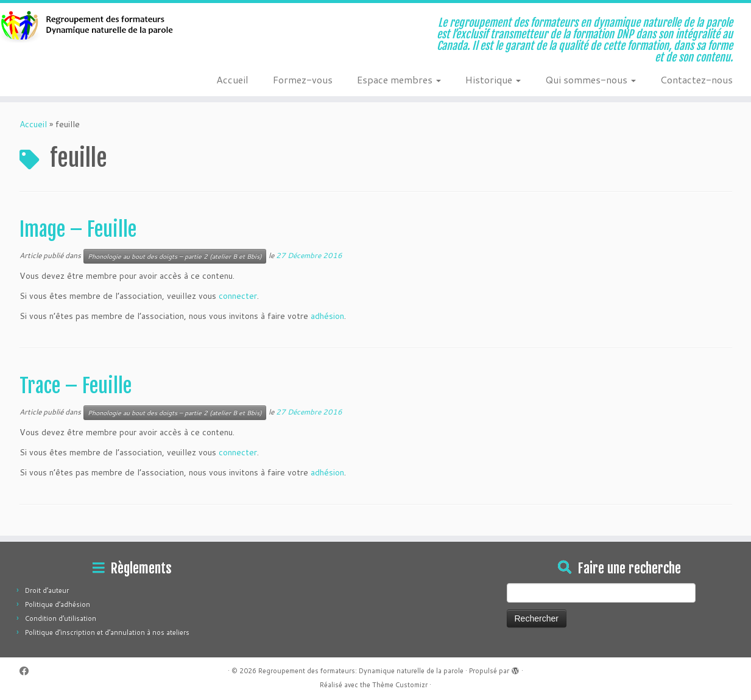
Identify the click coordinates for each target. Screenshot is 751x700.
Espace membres (399, 79)
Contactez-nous (696, 79)
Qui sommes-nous (591, 79)
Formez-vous (303, 79)
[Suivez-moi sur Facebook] (28, 671)
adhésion (327, 316)
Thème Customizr (400, 685)
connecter (238, 296)
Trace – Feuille (76, 386)
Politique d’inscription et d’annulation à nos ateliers (107, 632)
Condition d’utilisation (61, 618)
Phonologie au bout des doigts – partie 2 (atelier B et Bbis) (175, 256)
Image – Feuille (78, 229)
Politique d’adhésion (58, 604)
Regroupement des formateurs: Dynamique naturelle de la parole (361, 671)
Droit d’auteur (47, 590)
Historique (493, 79)
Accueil (232, 79)
